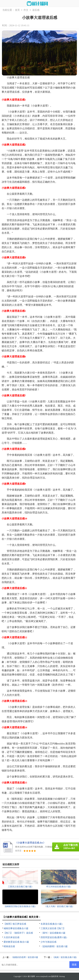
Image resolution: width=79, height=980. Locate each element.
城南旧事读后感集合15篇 (16, 928)
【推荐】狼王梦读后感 (15, 924)
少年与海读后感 (48, 942)
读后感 (36, 10)
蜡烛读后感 (9, 946)
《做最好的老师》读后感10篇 (24, 957)
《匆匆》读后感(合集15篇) (64, 957)
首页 (17, 10)
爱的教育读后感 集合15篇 (16, 942)
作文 (26, 10)
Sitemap (62, 976)
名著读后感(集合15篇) (51, 924)
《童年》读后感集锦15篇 (53, 933)
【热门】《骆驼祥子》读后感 (18, 933)
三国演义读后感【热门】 (53, 928)
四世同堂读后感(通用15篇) (54, 937)
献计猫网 (31, 976)
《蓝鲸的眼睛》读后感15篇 (54, 946)
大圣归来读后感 (11, 937)
